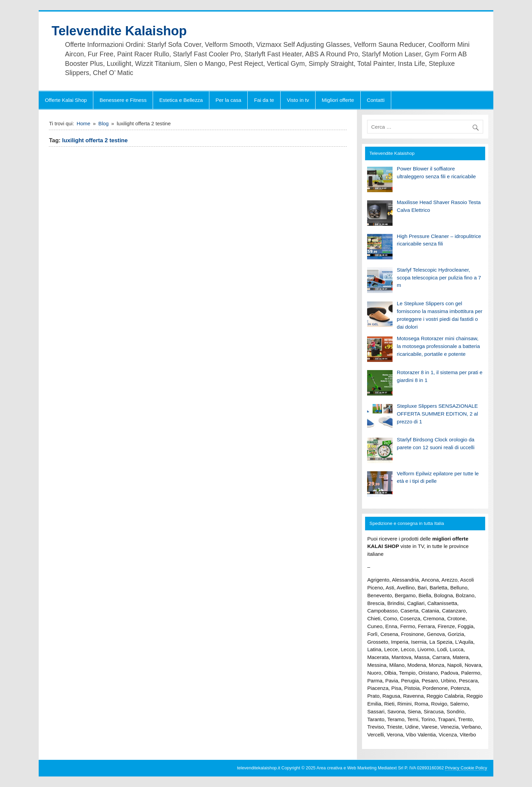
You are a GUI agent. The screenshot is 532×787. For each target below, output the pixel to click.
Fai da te (264, 100)
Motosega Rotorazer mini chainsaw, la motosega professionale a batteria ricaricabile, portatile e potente (439, 346)
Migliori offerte (338, 100)
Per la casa (228, 100)
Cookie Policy (473, 768)
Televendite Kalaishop (119, 31)
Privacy (452, 768)
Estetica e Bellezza (181, 100)
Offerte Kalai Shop (66, 100)
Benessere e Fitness (123, 100)
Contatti (376, 100)
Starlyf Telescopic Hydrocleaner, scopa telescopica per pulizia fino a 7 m (439, 278)
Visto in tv (298, 100)
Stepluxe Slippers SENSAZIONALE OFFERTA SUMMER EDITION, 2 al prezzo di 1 (438, 414)
